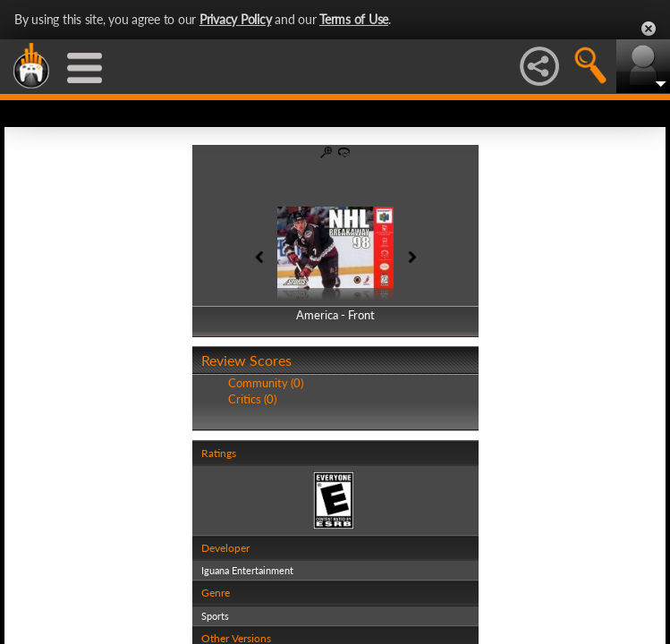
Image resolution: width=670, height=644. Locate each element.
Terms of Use (354, 19)
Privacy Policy (236, 19)
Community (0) (266, 383)
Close (649, 29)
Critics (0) (252, 399)
